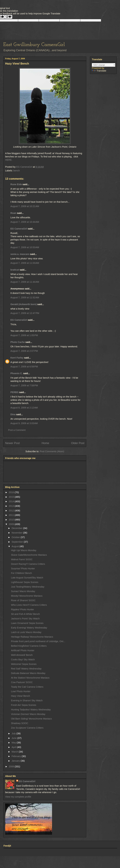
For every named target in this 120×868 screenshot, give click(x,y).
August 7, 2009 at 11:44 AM (25, 282)
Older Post (78, 443)
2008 (12, 766)
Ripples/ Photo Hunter (22, 609)
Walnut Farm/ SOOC (22, 559)
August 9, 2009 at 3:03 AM (24, 423)
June (14, 738)
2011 (12, 515)
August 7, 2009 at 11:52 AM (25, 297)
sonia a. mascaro (20, 254)
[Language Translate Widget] (104, 65)
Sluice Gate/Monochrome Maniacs (29, 555)
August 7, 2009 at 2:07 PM (24, 351)
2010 (12, 520)
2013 (12, 506)
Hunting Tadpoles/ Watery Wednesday (31, 710)
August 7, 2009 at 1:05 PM (24, 335)
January (16, 761)
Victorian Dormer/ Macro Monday (28, 714)
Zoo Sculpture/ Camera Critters (27, 728)
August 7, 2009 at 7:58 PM (24, 385)
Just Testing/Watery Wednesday (28, 587)
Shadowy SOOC (20, 723)
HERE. (9, 160)
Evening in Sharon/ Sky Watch (27, 700)
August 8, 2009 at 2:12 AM (24, 408)
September (18, 542)
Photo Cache (18, 342)
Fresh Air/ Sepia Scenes (24, 705)
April (14, 747)
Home (45, 443)
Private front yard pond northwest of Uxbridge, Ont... (38, 641)
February (17, 756)
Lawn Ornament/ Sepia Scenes (27, 623)
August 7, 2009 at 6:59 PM (24, 367)
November (17, 533)
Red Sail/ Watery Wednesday (26, 669)
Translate (99, 71)
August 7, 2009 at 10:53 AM (25, 247)
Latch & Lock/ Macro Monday (26, 632)
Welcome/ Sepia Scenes (24, 664)
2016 (12, 492)
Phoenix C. (16, 373)
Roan (13, 213)
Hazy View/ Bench (21, 696)
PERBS (14, 392)
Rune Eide (16, 184)
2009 (12, 524)
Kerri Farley (17, 358)
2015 (12, 497)
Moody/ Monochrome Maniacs (27, 596)
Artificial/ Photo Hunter (23, 650)
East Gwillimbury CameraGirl (34, 45)
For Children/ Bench (21, 573)
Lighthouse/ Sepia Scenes (25, 582)
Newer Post (12, 443)
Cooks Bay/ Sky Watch (23, 660)
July (14, 733)
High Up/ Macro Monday (24, 550)
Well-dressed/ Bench (22, 655)
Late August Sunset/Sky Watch (27, 578)
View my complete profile (18, 797)
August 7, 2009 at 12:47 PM (25, 313)
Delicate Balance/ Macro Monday (28, 673)
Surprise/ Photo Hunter (23, 569)
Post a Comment (17, 430)
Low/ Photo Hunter (21, 691)
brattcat (15, 270)
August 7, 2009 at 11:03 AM (25, 263)
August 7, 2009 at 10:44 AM (25, 222)
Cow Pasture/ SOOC (22, 682)
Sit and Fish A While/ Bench (25, 614)
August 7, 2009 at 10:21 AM (25, 206)
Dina (13, 414)
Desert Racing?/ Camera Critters (28, 564)
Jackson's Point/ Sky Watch (25, 619)
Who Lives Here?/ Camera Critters (29, 605)
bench (17, 171)
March (15, 752)
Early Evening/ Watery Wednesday (29, 628)
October (16, 537)
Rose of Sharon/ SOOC (23, 600)
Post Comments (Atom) (52, 451)
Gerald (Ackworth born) (23, 304)
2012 (12, 511)
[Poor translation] (9, 17)
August (16, 546)
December (17, 528)
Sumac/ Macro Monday (23, 591)
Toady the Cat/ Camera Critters (27, 687)
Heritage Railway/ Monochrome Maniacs (32, 637)
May (14, 743)
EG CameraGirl (19, 229)
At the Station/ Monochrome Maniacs (30, 678)
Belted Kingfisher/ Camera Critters (29, 646)
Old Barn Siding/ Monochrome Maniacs (31, 719)
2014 (12, 501)
